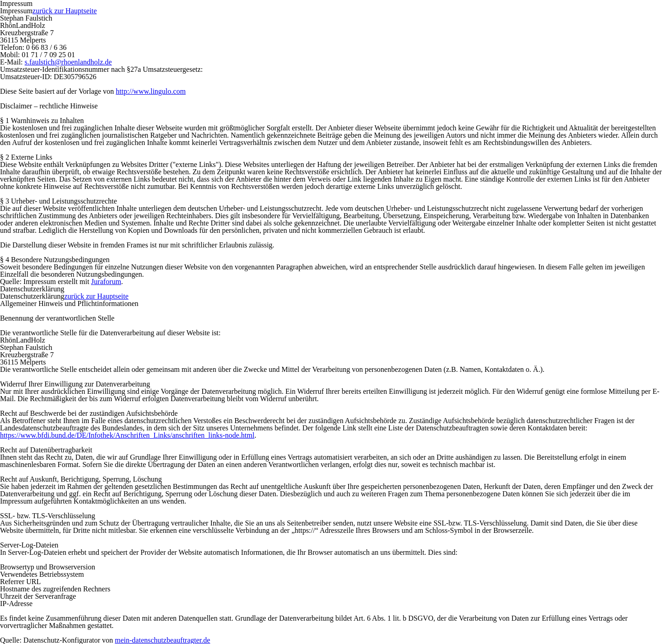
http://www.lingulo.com (151, 91)
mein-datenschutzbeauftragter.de (162, 640)
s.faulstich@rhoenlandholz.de (68, 62)
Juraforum (106, 282)
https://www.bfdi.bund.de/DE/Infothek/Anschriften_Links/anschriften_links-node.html (127, 435)
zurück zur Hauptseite (65, 11)
